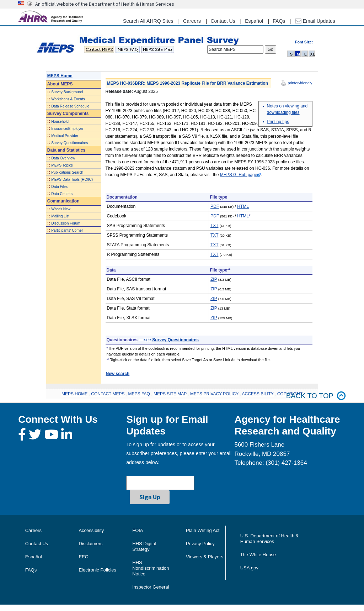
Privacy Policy (200, 544)
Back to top (316, 396)
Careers (192, 21)
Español (254, 21)
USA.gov (249, 568)
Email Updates (315, 21)
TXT (214, 226)
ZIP (214, 279)
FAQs (279, 21)
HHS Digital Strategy (144, 546)
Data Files (59, 187)
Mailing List (60, 216)
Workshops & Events (68, 99)
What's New (61, 209)
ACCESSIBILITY (258, 394)
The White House (258, 555)
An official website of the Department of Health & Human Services (105, 4)
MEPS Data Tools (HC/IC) (72, 180)
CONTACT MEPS (108, 394)
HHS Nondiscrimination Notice (151, 568)
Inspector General (151, 587)
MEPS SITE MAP (170, 394)
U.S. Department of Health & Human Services (270, 539)
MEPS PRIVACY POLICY (214, 394)
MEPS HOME (74, 394)
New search (118, 374)
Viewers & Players (205, 557)
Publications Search (67, 172)
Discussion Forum (66, 223)
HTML (243, 206)
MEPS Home (60, 76)
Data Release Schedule (70, 106)
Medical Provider (65, 136)
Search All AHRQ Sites (148, 21)
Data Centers (62, 194)
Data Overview (63, 158)
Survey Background (67, 92)
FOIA (138, 530)
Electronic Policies (97, 570)
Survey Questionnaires (69, 143)
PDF (215, 206)
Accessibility (91, 530)
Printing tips (278, 122)
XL (312, 54)
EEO (83, 557)
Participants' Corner (67, 230)
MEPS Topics (62, 165)
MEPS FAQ (139, 394)
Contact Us (223, 21)
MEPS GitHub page (239, 175)
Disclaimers (90, 544)
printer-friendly (300, 83)
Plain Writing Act (203, 530)
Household (60, 122)
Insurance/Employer (67, 129)
